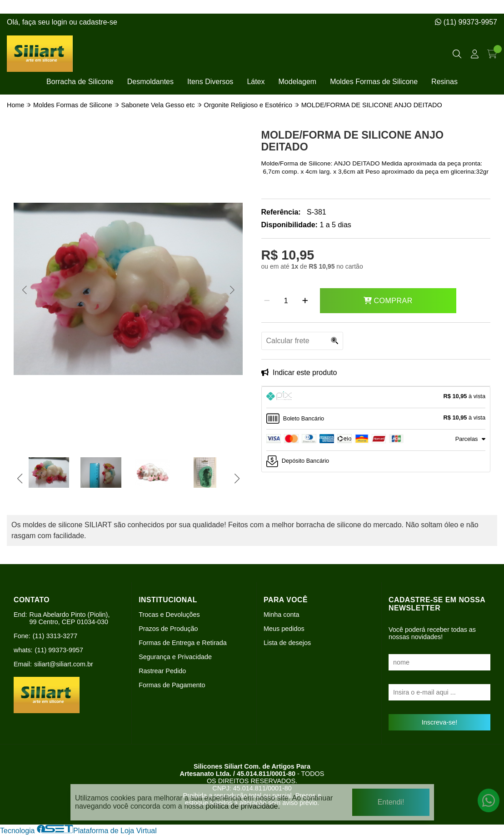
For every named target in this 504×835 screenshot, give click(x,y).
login (60, 22)
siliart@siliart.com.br (64, 664)
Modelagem (298, 82)
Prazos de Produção (168, 629)
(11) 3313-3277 (55, 636)
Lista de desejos (287, 643)
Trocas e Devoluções (169, 615)
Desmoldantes (150, 82)
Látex (256, 82)
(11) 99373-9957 (466, 22)
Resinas (444, 82)
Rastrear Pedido (162, 671)
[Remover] (267, 301)
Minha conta (281, 615)
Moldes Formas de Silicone (374, 82)
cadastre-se (98, 22)
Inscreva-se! (439, 722)
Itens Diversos (210, 82)
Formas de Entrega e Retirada (183, 643)
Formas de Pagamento (172, 685)
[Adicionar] (305, 301)
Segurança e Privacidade (175, 657)
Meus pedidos (284, 629)
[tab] (376, 397)
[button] (24, 290)
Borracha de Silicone (80, 82)
